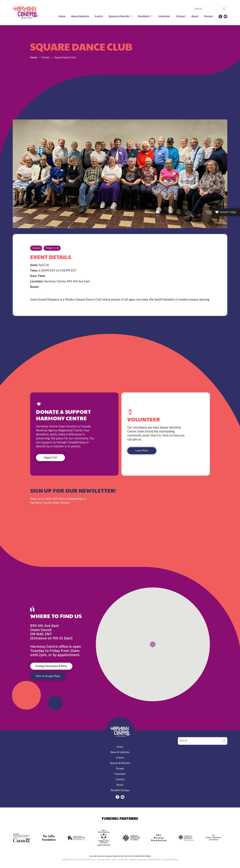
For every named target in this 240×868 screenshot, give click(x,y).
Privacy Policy (103, 860)
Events (99, 16)
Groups (120, 768)
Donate (209, 16)
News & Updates (120, 752)
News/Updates (80, 16)
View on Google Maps (48, 676)
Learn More (142, 451)
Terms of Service (120, 860)
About (195, 16)
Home (62, 16)
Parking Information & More (51, 666)
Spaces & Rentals (119, 16)
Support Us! (50, 457)
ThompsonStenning (170, 860)
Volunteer (164, 16)
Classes (36, 248)
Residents (144, 16)
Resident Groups (120, 790)
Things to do (52, 248)
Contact (181, 16)
